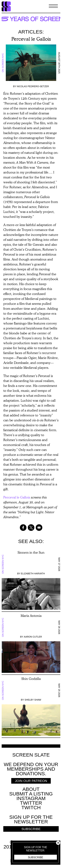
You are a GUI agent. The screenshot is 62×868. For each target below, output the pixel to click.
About (31, 789)
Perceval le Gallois (17, 497)
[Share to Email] (39, 528)
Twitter (31, 803)
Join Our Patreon (31, 781)
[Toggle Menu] (53, 6)
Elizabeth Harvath (33, 574)
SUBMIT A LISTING (31, 794)
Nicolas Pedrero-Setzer (33, 86)
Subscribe (36, 857)
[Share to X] (31, 528)
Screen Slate (31, 755)
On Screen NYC (3, 63)
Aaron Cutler (33, 637)
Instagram (31, 798)
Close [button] (58, 843)
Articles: (31, 32)
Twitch (31, 808)
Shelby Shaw (33, 700)
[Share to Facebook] (23, 528)
